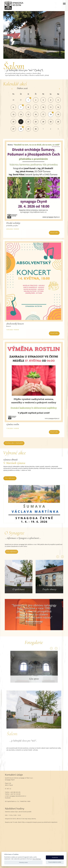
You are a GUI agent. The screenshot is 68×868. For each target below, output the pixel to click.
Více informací (10, 478)
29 (30, 129)
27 (15, 129)
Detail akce (52, 232)
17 (45, 115)
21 (23, 122)
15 (30, 115)
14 (23, 115)
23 (38, 122)
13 (15, 115)
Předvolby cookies (23, 862)
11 (53, 107)
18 (53, 115)
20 (15, 122)
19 (60, 115)
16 (38, 115)
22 (30, 122)
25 (53, 122)
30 (15, 100)
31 (23, 100)
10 (45, 107)
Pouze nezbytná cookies (55, 862)
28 (23, 129)
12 (60, 107)
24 (45, 122)
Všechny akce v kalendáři (16, 443)
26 (60, 122)
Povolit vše (55, 857)
